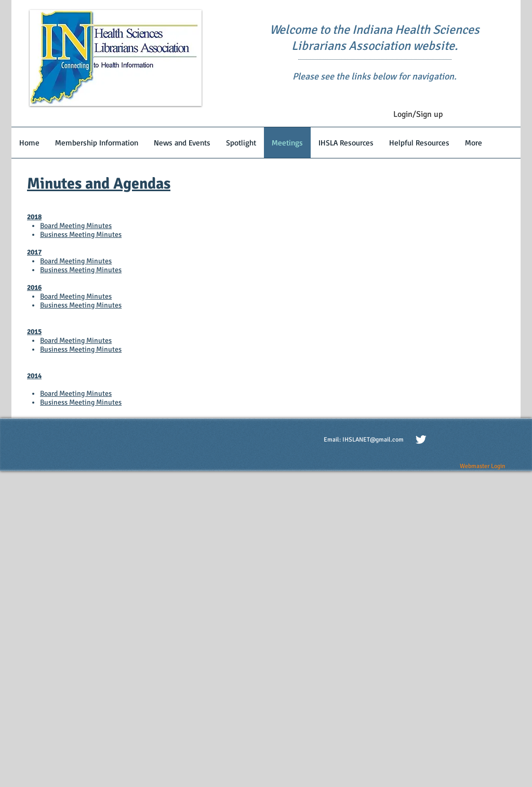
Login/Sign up (418, 114)
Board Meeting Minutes (76, 226)
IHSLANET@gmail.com (373, 440)
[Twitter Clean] (421, 439)
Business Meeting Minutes (81, 235)
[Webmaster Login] (482, 466)
